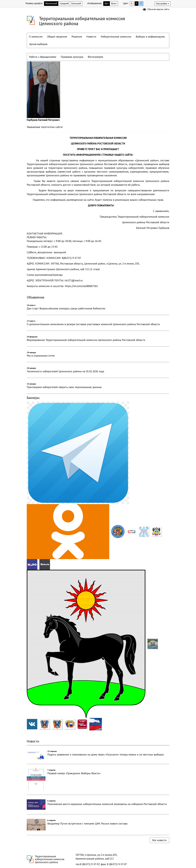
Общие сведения (57, 37)
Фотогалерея (95, 57)
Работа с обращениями (43, 57)
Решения (77, 37)
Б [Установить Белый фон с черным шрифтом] (132, 4)
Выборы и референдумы (150, 37)
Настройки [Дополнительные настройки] (161, 4)
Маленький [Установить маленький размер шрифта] (51, 4)
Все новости (159, 840)
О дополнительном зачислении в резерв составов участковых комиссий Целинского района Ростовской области (93, 324)
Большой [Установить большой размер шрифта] (76, 4)
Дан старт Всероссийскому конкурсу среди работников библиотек (66, 308)
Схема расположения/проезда (45, 275)
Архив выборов (38, 44)
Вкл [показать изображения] (107, 4)
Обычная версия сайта (158, 9)
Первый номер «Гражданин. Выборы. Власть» (74, 773)
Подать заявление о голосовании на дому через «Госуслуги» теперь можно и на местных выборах (106, 755)
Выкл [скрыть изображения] (114, 4)
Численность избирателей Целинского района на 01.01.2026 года (65, 371)
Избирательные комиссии (116, 37)
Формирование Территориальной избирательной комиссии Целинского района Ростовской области (86, 340)
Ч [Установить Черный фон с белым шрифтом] (136, 4)
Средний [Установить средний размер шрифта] (64, 4)
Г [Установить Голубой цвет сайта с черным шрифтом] (141, 4)
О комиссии (36, 37)
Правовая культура (72, 57)
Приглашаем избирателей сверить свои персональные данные (64, 387)
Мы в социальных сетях (41, 356)
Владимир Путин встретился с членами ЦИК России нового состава (87, 824)
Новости (91, 37)
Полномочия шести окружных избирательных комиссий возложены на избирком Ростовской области (107, 804)
